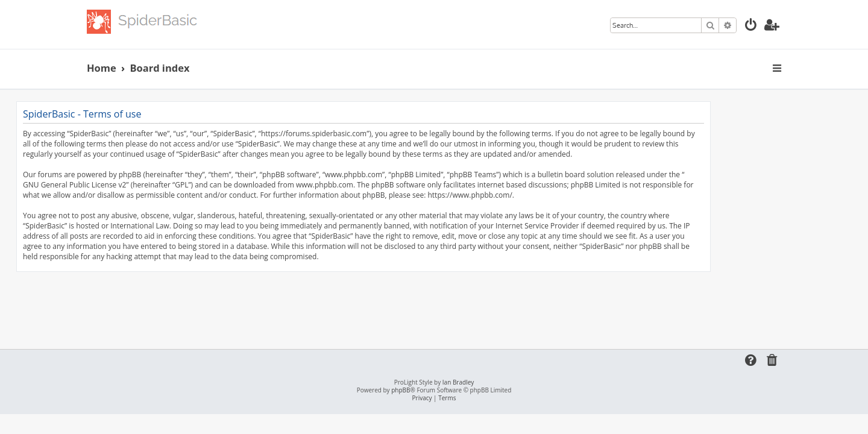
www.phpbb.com (395, 185)
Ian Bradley (458, 382)
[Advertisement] (434, 305)
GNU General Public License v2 (145, 185)
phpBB (401, 390)
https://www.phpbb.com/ (540, 195)
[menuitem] (751, 26)
